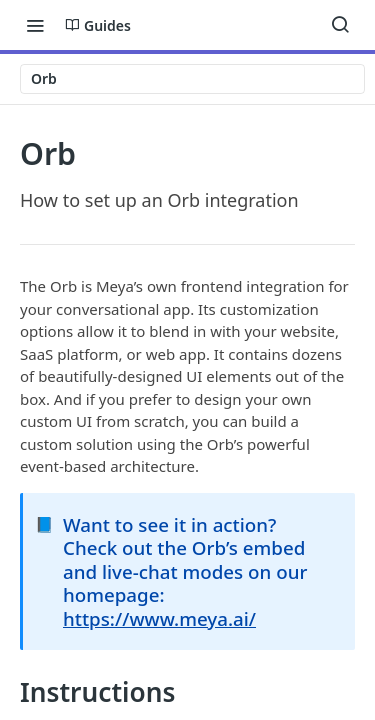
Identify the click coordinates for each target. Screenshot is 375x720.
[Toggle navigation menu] (35, 25)
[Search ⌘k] (340, 25)
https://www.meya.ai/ (159, 618)
